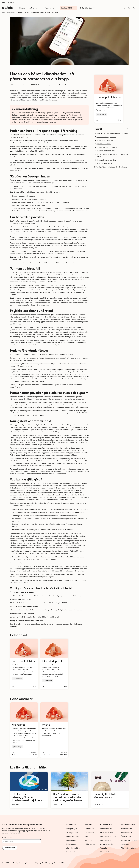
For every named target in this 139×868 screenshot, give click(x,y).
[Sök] (124, 8)
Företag (11, 2)
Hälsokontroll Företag (107, 852)
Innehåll (112, 129)
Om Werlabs (89, 833)
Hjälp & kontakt (88, 8)
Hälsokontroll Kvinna (107, 829)
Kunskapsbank (11, 12)
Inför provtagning (73, 836)
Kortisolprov (125, 844)
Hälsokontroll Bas (106, 840)
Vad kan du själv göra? (104, 164)
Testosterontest (127, 829)
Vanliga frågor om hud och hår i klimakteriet (112, 167)
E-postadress (7, 837)
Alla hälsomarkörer (73, 848)
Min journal (89, 840)
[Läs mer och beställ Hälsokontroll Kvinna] (54, 730)
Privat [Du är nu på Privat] (4, 2)
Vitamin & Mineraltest (129, 840)
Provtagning (51, 8)
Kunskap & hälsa (68, 8)
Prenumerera (10, 848)
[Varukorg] (134, 8)
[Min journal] (129, 8)
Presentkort (104, 848)
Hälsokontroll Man (106, 833)
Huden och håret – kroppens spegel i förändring (113, 133)
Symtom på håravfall (104, 144)
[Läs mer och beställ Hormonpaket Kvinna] (109, 99)
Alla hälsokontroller (107, 844)
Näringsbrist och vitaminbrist (106, 160)
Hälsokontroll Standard (108, 836)
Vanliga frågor (72, 829)
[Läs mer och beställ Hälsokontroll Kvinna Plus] (24, 730)
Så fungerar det (72, 833)
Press (87, 836)
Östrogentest (126, 836)
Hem (4, 12)
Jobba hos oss (90, 844)
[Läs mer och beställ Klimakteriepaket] (54, 664)
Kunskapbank (71, 840)
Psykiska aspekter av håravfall (107, 147)
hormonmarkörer (35, 551)
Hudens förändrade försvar (106, 151)
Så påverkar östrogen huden (106, 137)
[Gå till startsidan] (8, 8)
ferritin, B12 (29, 553)
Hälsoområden (72, 844)
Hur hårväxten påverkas (105, 140)
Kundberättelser (72, 852)
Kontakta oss (89, 829)
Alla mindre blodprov (129, 848)
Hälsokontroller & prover (30, 8)
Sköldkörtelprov (127, 833)
